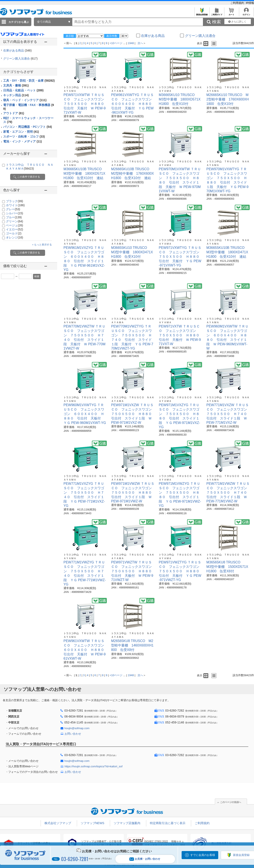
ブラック (14, 201)
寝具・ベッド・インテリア (25, 100)
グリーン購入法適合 (20, 59)
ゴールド (14, 233)
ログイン (246, 13)
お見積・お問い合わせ (145, 859)
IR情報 (250, 3)
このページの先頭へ (231, 802)
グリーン (14, 221)
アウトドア (14, 113)
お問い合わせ (73, 734)
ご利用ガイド (217, 13)
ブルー (14, 217)
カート (231, 13)
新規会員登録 (202, 13)
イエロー (14, 229)
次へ (140, 43)
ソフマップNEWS (92, 823)
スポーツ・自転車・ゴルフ (24, 137)
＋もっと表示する (42, 245)
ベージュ (14, 225)
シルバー (14, 213)
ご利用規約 (238, 3)
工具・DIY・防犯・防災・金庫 (29, 81)
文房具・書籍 (16, 85)
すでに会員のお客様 (203, 855)
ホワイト (15, 205)
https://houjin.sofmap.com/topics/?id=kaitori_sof (94, 766)
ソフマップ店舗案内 (127, 823)
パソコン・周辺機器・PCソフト (28, 127)
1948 (131, 43)
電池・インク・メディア (23, 141)
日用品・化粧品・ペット (23, 90)
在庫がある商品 (17, 50)
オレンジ (14, 237)
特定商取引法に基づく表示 (168, 823)
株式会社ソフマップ (58, 823)
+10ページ (116, 43)
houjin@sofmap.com (77, 728)
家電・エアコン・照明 (21, 132)
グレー (13, 209)
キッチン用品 (16, 95)
